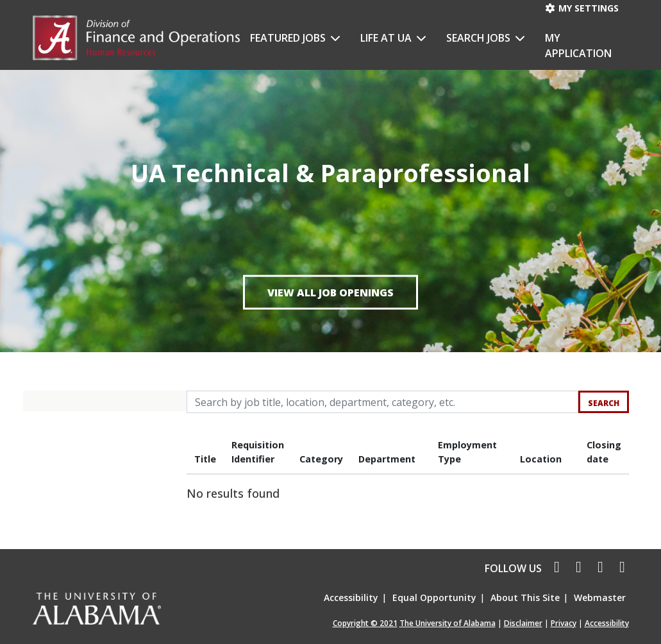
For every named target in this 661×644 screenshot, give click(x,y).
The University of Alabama (448, 623)
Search (604, 403)
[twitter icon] (577, 568)
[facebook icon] (554, 568)
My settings (582, 8)
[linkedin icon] (599, 568)
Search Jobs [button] (480, 38)
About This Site (525, 597)
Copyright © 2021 (365, 623)
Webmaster (600, 597)
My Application (578, 46)
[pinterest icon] (619, 568)
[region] (408, 470)
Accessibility (351, 597)
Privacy (564, 623)
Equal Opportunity (434, 597)
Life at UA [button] (387, 38)
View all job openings (330, 292)
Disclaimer (523, 623)
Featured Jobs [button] (289, 38)
